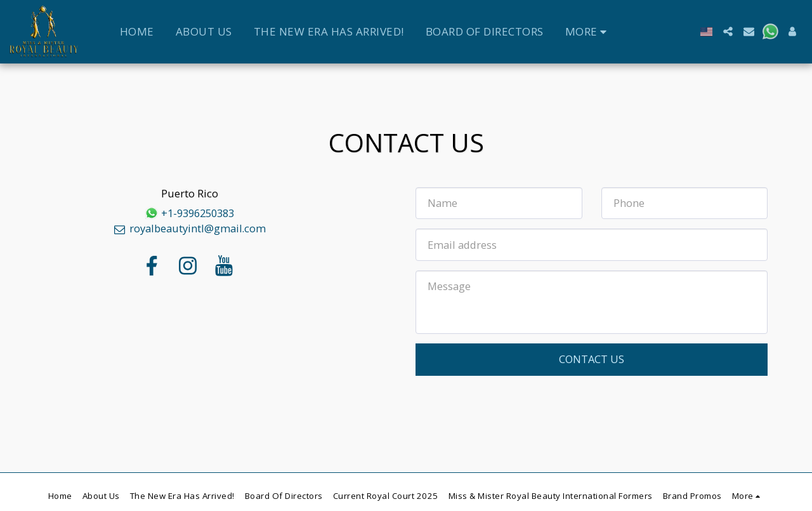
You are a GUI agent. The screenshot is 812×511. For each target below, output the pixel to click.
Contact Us (592, 359)
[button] (728, 31)
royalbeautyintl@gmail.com (189, 228)
